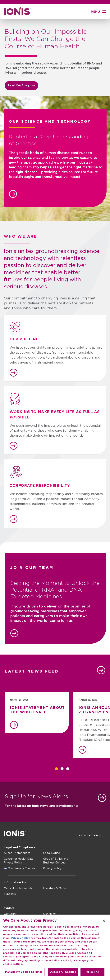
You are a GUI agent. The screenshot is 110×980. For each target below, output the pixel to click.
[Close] (104, 923)
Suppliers (10, 894)
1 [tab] (56, 769)
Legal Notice (52, 853)
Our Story (10, 914)
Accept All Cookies (63, 975)
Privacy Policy (52, 868)
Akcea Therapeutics (17, 853)
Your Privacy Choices (21, 868)
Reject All (92, 975)
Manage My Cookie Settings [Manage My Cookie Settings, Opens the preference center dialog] (24, 975)
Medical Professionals (18, 888)
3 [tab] (68, 769)
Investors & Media (55, 888)
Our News (50, 914)
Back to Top (90, 836)
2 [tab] (62, 769)
